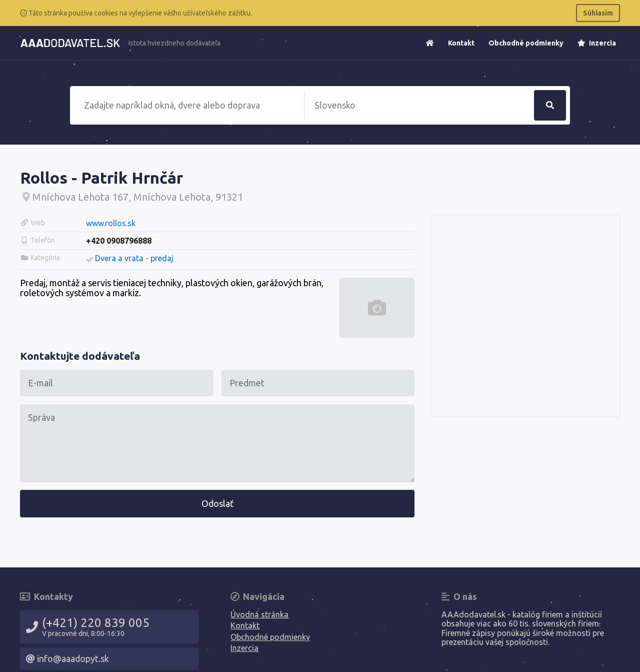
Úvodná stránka (259, 614)
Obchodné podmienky (526, 43)
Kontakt (461, 43)
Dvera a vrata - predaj (134, 258)
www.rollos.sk (111, 223)
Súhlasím (598, 13)
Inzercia (597, 43)
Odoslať (217, 503)
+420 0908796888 (119, 241)
